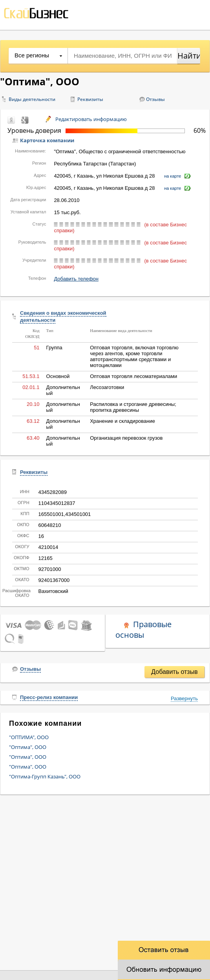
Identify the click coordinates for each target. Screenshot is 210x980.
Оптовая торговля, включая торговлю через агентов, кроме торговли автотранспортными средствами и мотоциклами (134, 356)
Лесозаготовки (107, 387)
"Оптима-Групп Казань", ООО (45, 776)
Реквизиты (90, 99)
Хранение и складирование (122, 421)
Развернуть (184, 698)
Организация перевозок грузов (126, 438)
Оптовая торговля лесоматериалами (133, 376)
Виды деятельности (32, 99)
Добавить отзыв (174, 672)
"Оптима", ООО (28, 747)
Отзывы (155, 99)
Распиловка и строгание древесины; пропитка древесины (133, 407)
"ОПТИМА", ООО (29, 737)
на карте (173, 176)
